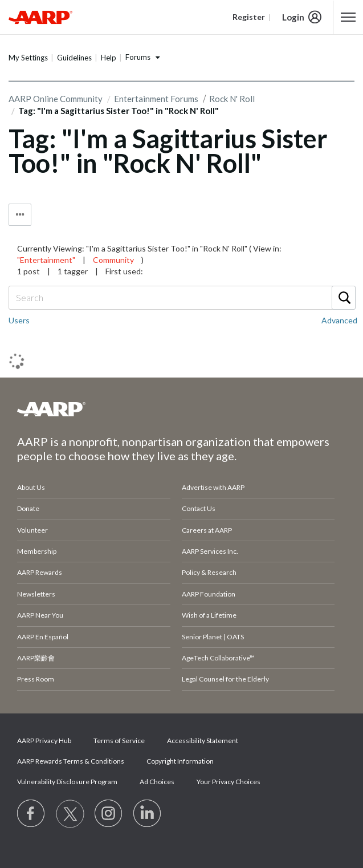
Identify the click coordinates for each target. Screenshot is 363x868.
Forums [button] (138, 57)
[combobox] (181, 298)
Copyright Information (180, 761)
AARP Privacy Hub (44, 741)
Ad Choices (157, 782)
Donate (28, 508)
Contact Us (199, 508)
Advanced (339, 320)
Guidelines (74, 58)
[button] (348, 17)
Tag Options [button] (20, 215)
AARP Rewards (40, 572)
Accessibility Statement (203, 741)
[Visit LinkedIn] (148, 814)
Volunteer (32, 530)
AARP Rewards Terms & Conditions (71, 761)
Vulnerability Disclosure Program (67, 782)
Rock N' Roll (232, 99)
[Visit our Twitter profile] (70, 814)
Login (293, 17)
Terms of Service (119, 741)
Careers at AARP (207, 530)
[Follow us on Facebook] (31, 814)
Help (109, 58)
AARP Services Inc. (210, 551)
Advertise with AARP (213, 487)
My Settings (28, 58)
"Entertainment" (46, 260)
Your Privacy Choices (229, 782)
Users (19, 320)
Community (113, 260)
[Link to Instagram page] (109, 814)
